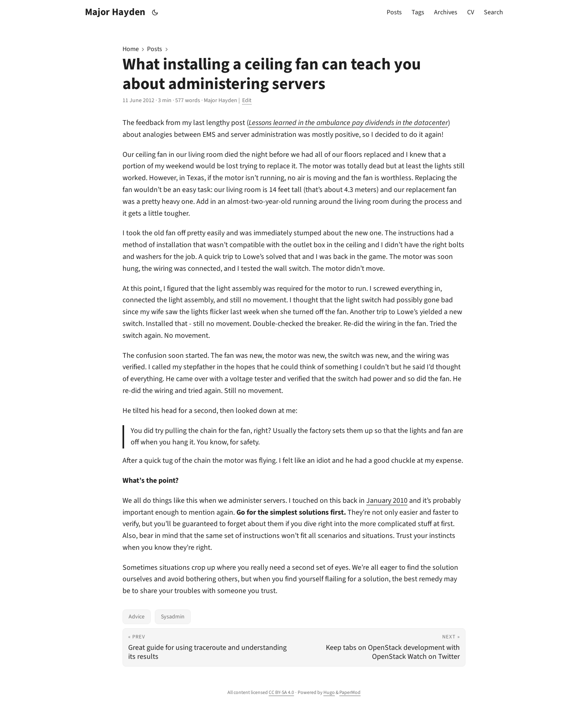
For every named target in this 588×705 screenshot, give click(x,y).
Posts (155, 49)
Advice (137, 617)
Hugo (329, 693)
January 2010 (387, 501)
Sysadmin (173, 617)
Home (131, 49)
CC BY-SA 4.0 (281, 693)
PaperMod (350, 693)
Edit (247, 100)
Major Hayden (115, 12)
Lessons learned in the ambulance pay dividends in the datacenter (348, 123)
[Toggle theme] (155, 12)
